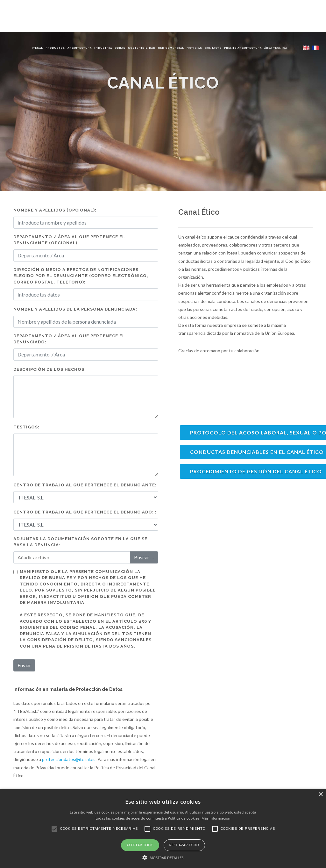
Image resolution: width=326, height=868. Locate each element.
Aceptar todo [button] (140, 845)
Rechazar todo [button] (184, 845)
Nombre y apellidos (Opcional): (55, 210)
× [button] (320, 795)
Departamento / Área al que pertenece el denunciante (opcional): (69, 240)
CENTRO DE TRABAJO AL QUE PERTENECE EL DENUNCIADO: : (85, 512)
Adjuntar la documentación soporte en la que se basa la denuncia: (80, 542)
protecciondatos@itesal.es (69, 759)
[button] (163, 857)
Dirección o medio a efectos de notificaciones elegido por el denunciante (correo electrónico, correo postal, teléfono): (81, 276)
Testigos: (26, 427)
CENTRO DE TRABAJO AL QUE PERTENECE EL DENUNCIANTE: (85, 485)
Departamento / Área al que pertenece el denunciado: (69, 339)
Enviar (24, 665)
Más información (216, 818)
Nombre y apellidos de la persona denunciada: (75, 309)
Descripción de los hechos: (50, 369)
